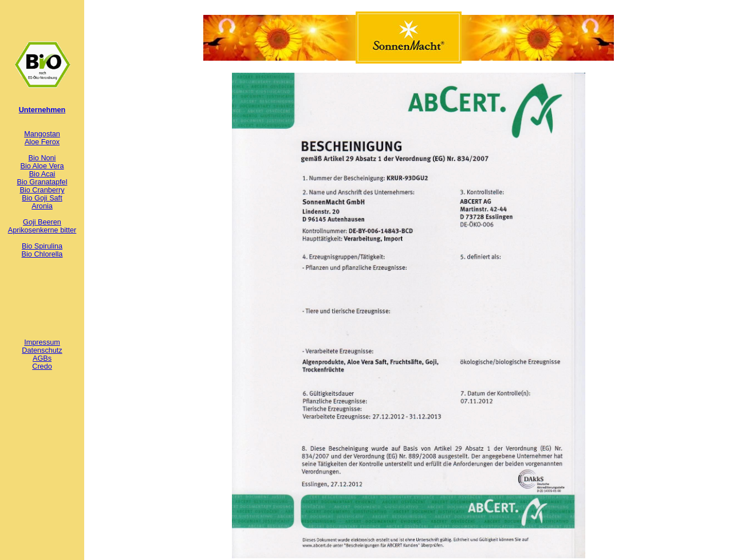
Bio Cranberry (42, 190)
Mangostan (42, 134)
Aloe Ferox (42, 142)
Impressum (42, 342)
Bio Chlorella (42, 254)
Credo (42, 366)
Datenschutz (42, 350)
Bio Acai (42, 174)
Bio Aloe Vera (42, 166)
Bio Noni (42, 158)
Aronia (42, 206)
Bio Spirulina (42, 246)
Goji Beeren (42, 222)
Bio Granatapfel (42, 182)
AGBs (42, 358)
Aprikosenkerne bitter (42, 230)
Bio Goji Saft (42, 198)
